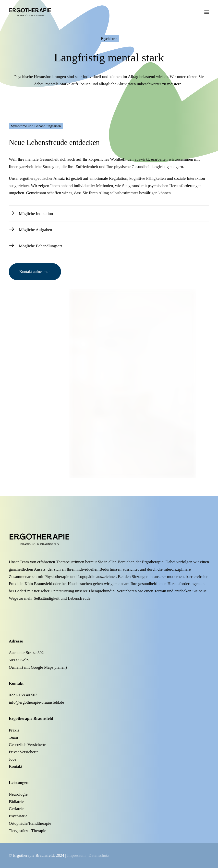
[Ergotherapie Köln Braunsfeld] (38, 12)
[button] (207, 12)
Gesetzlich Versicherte (27, 745)
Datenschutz (99, 855)
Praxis (14, 730)
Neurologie (18, 794)
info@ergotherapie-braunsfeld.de (36, 702)
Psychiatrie (18, 816)
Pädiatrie (16, 802)
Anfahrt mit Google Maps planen (38, 667)
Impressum (76, 855)
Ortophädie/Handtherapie (30, 823)
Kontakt (16, 766)
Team (13, 737)
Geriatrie (16, 809)
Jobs (12, 759)
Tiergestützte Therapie (27, 831)
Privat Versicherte (24, 752)
